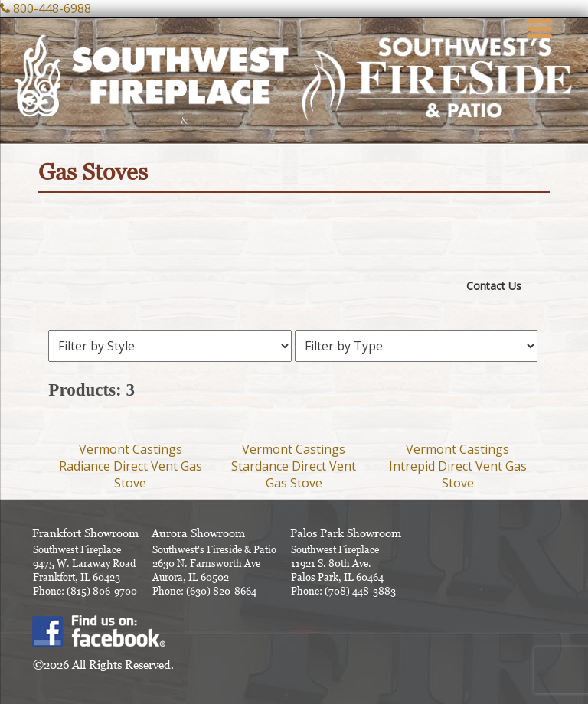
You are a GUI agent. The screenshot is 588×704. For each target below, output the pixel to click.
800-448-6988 (52, 8)
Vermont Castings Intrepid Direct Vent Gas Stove (458, 466)
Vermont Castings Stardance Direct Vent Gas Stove (294, 466)
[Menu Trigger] (540, 27)
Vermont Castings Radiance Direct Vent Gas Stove (131, 466)
